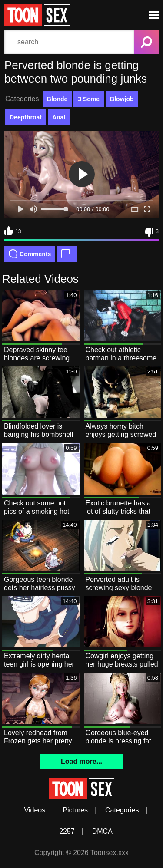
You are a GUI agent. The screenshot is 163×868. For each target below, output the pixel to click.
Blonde (57, 99)
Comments (30, 254)
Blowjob (122, 99)
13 (13, 231)
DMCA (102, 831)
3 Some (89, 99)
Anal (59, 117)
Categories (122, 810)
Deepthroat (26, 117)
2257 (67, 831)
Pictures (75, 810)
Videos (35, 810)
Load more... (81, 761)
